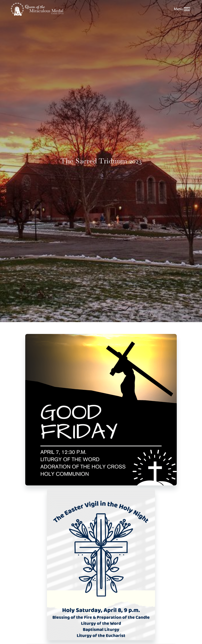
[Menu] (187, 9)
